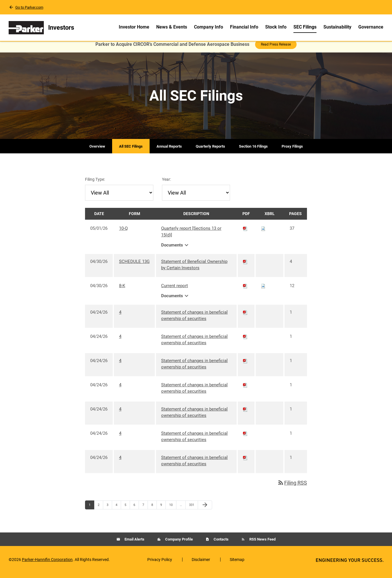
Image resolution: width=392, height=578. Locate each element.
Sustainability (337, 27)
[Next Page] (205, 510)
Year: (166, 184)
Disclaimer (201, 564)
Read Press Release (276, 49)
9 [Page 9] (163, 511)
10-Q (123, 233)
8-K (122, 290)
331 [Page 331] (192, 511)
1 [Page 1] (91, 511)
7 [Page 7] (145, 511)
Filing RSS (292, 487)
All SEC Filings (131, 151)
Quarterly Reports (210, 151)
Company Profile (179, 544)
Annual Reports (169, 151)
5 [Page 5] (127, 511)
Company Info (209, 27)
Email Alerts (134, 544)
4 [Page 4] (118, 511)
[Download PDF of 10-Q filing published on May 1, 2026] (245, 233)
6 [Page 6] (136, 511)
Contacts (221, 544)
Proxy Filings (292, 151)
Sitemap (237, 564)
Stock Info (276, 27)
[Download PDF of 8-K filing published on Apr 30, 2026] (245, 290)
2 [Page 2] (100, 511)
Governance (371, 27)
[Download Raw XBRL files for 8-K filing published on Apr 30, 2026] (263, 290)
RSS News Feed (262, 544)
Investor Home (134, 27)
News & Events (172, 27)
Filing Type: (95, 184)
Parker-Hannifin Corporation (47, 564)
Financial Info (244, 27)
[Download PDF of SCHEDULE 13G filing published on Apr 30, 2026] (245, 266)
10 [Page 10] (173, 511)
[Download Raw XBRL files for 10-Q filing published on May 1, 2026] (263, 233)
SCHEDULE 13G (134, 266)
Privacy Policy (160, 564)
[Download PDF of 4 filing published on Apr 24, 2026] (245, 317)
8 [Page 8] (154, 511)
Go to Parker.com (29, 7)
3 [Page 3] (109, 511)
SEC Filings (305, 27)
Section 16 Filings (253, 151)
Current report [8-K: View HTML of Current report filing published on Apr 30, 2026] (175, 290)
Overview (97, 151)
